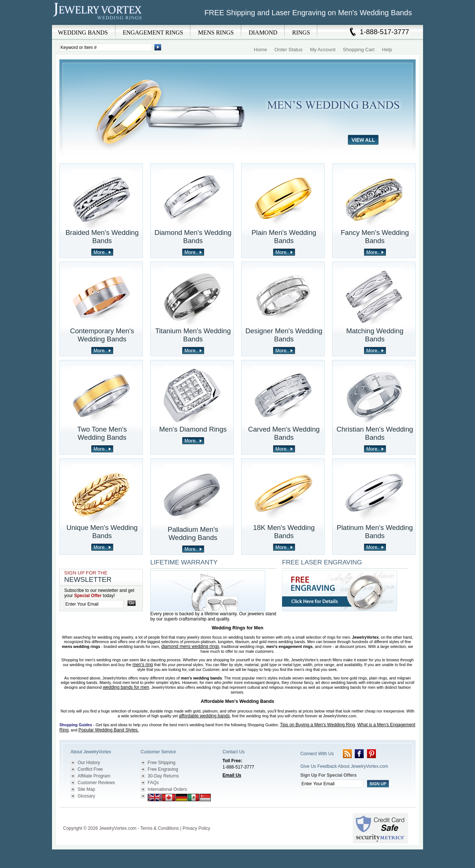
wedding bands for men (126, 687)
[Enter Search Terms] (106, 47)
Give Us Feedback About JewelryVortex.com (344, 766)
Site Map (86, 789)
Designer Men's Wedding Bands (284, 335)
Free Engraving (163, 769)
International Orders (167, 789)
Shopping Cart (359, 50)
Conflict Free (90, 769)
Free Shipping (162, 763)
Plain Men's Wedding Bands (284, 237)
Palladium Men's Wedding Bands (193, 533)
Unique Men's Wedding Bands (102, 532)
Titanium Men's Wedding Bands (193, 335)
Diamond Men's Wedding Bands (193, 237)
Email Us (232, 775)
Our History (89, 763)
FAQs (153, 783)
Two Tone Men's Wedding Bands (102, 433)
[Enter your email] (94, 604)
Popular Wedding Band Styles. (109, 730)
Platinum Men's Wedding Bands (375, 532)
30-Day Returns (163, 776)
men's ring (143, 665)
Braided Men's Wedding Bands (102, 237)
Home (261, 50)
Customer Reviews (96, 783)
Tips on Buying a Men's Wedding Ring (317, 725)
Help (387, 50)
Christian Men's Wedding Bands (375, 433)
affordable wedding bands (204, 716)
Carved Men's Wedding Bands (284, 433)
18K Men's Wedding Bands (284, 532)
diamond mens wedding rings (190, 646)
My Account (323, 50)
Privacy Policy (196, 828)
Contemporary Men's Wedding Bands (102, 335)
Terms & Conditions (160, 828)
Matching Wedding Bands (375, 335)
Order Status (289, 50)
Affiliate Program (94, 776)
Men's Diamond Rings (193, 429)
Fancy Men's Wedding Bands (375, 237)
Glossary (86, 796)
